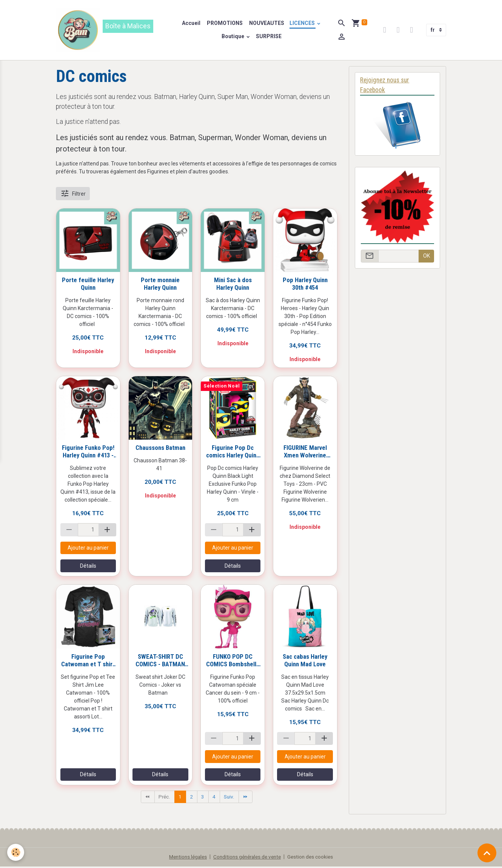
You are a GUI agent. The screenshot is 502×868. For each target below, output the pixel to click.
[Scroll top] (487, 853)
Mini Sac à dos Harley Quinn (233, 285)
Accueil (192, 24)
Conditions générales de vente (248, 858)
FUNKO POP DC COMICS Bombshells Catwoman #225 (233, 661)
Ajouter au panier (88, 549)
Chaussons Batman (160, 449)
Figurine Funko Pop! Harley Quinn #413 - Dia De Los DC (88, 453)
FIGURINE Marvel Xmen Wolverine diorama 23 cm (305, 453)
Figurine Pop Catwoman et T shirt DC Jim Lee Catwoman (88, 661)
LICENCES (303, 24)
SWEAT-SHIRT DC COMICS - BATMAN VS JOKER (160, 661)
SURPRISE (269, 37)
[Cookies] (16, 852)
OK (427, 257)
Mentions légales (185, 858)
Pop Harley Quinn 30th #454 (305, 285)
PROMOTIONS (225, 24)
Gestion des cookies (314, 858)
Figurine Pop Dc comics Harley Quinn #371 (233, 453)
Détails (88, 567)
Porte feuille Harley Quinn (88, 285)
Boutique (234, 37)
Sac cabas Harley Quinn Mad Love (305, 661)
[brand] (114, 31)
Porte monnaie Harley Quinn (160, 285)
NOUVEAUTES (266, 24)
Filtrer (73, 195)
